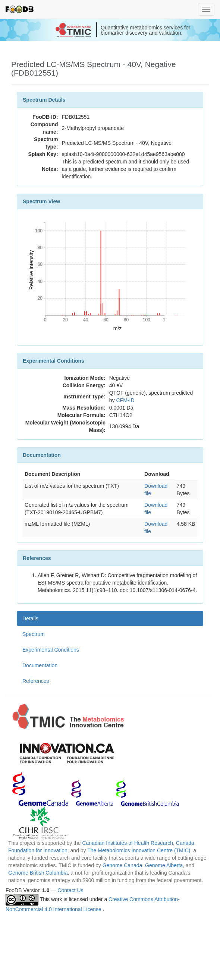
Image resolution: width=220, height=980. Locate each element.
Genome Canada (122, 865)
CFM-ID (125, 400)
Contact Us (70, 890)
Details (30, 618)
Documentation (40, 665)
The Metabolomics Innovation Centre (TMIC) (139, 850)
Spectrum (34, 634)
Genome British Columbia (38, 873)
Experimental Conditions (51, 650)
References (36, 681)
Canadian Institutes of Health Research (128, 843)
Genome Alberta (164, 865)
